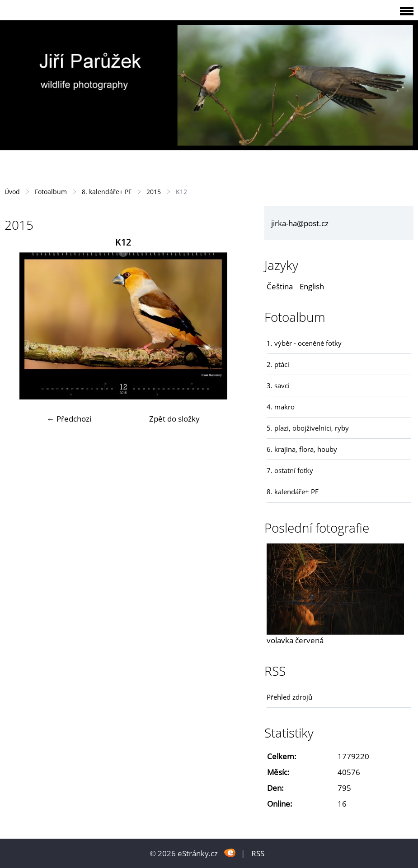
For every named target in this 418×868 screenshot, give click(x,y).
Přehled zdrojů (289, 697)
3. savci (278, 385)
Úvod (12, 192)
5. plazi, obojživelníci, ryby (308, 428)
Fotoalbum (51, 192)
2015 (154, 192)
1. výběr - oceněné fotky (304, 343)
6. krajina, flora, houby (302, 449)
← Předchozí (69, 419)
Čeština (280, 286)
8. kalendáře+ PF (107, 192)
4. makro (281, 407)
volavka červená (295, 640)
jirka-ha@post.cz (300, 223)
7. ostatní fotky (290, 470)
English (312, 286)
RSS (258, 853)
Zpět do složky (174, 419)
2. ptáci (278, 364)
